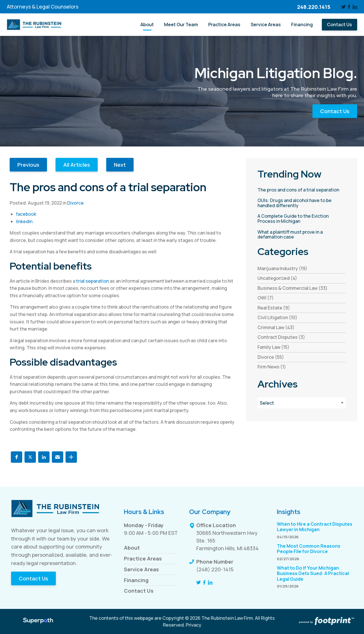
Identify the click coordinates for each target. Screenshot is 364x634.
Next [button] (120, 165)
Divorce (75, 203)
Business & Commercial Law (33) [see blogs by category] (293, 288)
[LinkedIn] (355, 7)
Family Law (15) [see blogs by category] (273, 347)
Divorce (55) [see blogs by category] (271, 357)
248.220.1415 (314, 7)
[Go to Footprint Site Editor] (326, 621)
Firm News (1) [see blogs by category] (272, 367)
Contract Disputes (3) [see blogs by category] (281, 337)
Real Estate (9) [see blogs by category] (274, 308)
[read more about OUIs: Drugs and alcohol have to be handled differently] (302, 203)
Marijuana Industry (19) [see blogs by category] (282, 268)
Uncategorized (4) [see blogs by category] (277, 278)
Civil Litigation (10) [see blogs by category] (277, 317)
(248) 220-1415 (215, 569)
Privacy (194, 625)
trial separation (92, 281)
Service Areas (141, 569)
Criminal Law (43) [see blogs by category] (276, 327)
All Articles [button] (77, 165)
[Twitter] (343, 7)
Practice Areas (143, 558)
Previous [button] (28, 165)
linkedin (24, 221)
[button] (17, 457)
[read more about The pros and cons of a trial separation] (302, 190)
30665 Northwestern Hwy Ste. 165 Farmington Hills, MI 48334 (227, 541)
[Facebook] (349, 7)
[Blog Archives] (302, 403)
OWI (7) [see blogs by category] (266, 298)
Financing (136, 580)
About (132, 548)
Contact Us (335, 111)
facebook (26, 214)
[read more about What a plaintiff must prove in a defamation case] (302, 235)
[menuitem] (147, 25)
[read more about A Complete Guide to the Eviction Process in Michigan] (302, 219)
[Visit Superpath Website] (38, 621)
